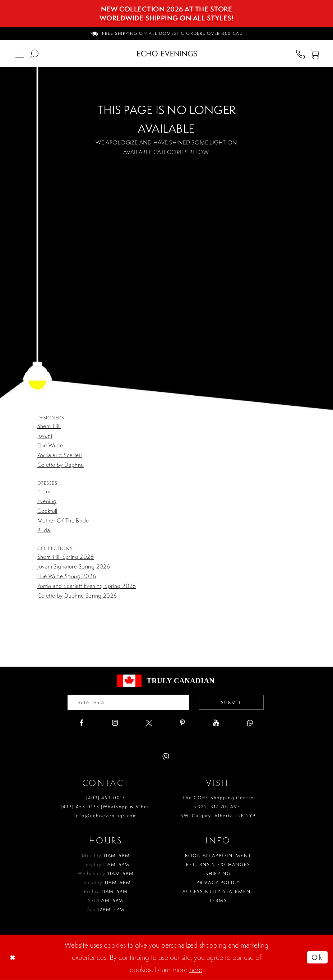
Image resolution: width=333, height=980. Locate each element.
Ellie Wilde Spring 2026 (67, 576)
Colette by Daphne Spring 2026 (77, 595)
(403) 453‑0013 (106, 798)
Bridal (45, 530)
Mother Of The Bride (63, 520)
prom (44, 491)
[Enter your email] (128, 702)
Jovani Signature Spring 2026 (74, 566)
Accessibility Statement (218, 891)
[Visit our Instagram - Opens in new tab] (115, 723)
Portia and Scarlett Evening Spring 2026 (87, 586)
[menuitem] (167, 33)
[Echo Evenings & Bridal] (167, 54)
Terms (218, 900)
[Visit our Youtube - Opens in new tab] (216, 723)
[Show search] (34, 54)
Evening (47, 501)
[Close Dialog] (13, 957)
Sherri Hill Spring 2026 (66, 557)
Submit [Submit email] (231, 702)
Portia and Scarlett (60, 455)
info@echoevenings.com (106, 816)
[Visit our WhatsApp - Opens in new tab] (250, 723)
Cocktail (47, 511)
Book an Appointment (218, 855)
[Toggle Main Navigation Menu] (20, 54)
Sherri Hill (49, 426)
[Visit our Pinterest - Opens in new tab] (183, 723)
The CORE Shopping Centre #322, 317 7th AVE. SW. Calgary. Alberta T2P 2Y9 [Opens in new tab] (218, 807)
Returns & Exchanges (218, 864)
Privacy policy (218, 882)
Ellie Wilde (50, 445)
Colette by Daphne (61, 465)
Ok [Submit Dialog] (317, 957)
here (196, 969)
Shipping (218, 873)
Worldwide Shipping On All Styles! (167, 18)
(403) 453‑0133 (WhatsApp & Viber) (106, 807)
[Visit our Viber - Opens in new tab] (166, 757)
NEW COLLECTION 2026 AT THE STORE (166, 9)
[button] (315, 54)
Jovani (45, 436)
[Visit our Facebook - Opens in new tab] (81, 723)
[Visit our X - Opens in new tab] (149, 723)
